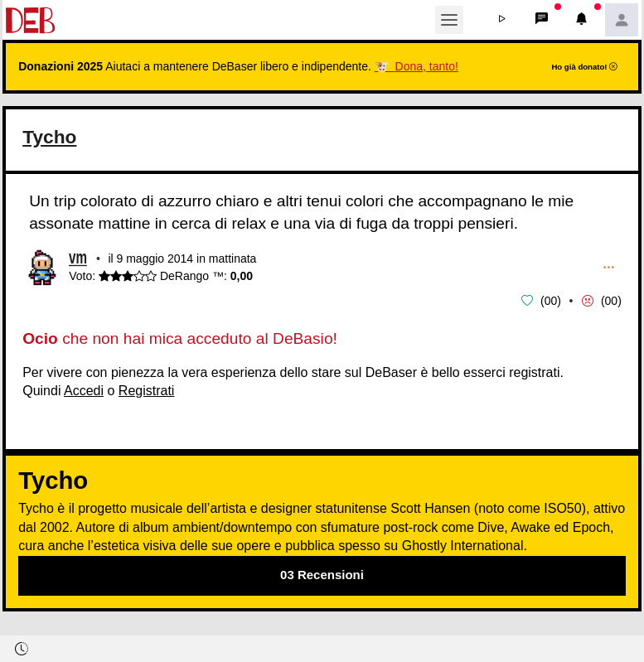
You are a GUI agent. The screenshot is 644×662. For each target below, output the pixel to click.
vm (78, 259)
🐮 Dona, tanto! (416, 66)
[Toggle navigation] (449, 20)
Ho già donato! (584, 67)
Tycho (51, 136)
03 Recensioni (322, 574)
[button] (502, 20)
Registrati (147, 389)
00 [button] (551, 300)
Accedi (84, 389)
